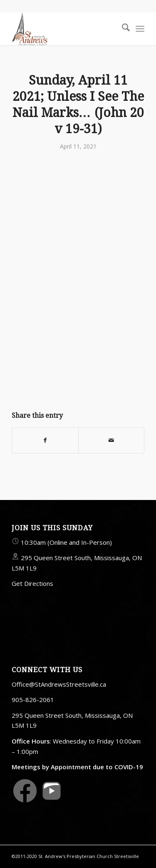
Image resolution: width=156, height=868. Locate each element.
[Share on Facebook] (45, 440)
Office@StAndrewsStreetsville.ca (59, 684)
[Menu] (140, 29)
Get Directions (32, 583)
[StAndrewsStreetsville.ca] (65, 29)
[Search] (122, 29)
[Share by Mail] (111, 440)
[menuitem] (122, 29)
